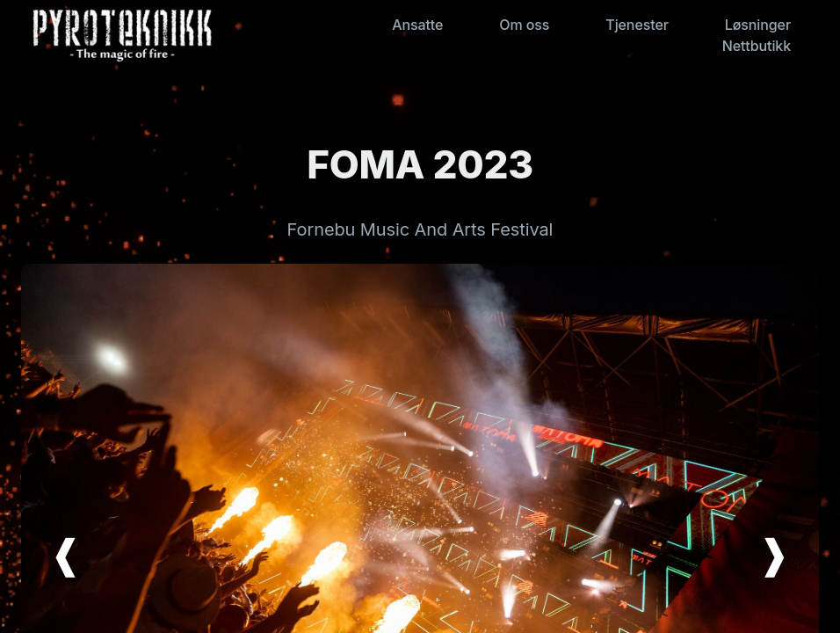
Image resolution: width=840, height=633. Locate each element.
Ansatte (417, 25)
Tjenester (637, 25)
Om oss (524, 25)
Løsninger (758, 25)
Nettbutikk (757, 46)
